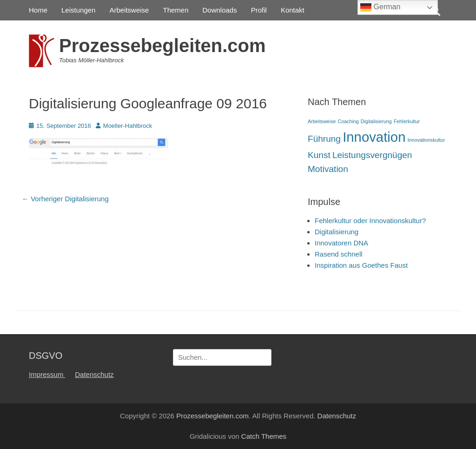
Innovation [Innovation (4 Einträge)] (374, 137)
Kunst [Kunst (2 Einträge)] (319, 155)
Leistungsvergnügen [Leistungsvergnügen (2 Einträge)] (372, 155)
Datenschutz (94, 374)
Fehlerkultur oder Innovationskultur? (370, 221)
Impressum (47, 374)
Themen (175, 10)
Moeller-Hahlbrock (128, 126)
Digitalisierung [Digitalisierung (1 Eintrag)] (376, 121)
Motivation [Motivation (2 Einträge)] (328, 169)
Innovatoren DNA (341, 243)
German (380, 7)
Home (38, 10)
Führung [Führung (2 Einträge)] (324, 139)
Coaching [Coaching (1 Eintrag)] (348, 121)
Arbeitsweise (129, 10)
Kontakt (293, 10)
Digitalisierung (337, 232)
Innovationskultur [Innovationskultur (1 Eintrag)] (426, 140)
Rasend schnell (339, 254)
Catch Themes (264, 436)
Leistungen (78, 10)
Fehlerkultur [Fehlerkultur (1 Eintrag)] (407, 121)
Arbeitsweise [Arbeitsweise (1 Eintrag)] (322, 121)
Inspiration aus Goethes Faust (361, 265)
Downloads (220, 10)
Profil (259, 10)
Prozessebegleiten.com (162, 46)
